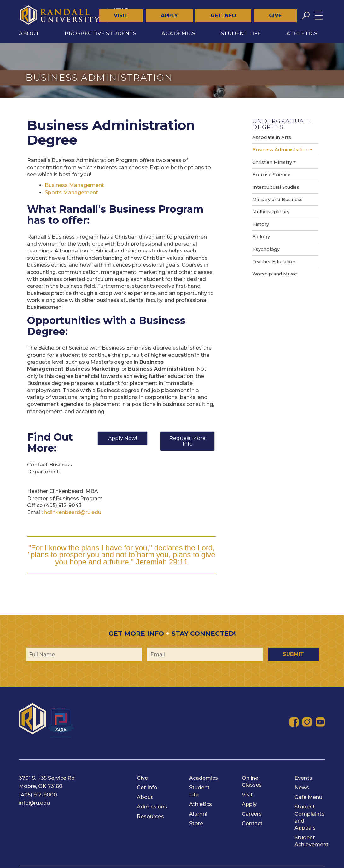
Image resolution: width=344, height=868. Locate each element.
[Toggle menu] (319, 16)
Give (275, 16)
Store (196, 823)
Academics (178, 34)
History (261, 224)
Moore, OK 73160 (41, 786)
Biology (261, 237)
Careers (252, 814)
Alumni (198, 814)
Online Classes (252, 781)
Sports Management (71, 192)
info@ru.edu (34, 803)
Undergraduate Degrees (282, 124)
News (302, 787)
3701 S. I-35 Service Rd (47, 778)
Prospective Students (100, 34)
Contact (252, 823)
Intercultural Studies (276, 187)
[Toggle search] (306, 16)
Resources (150, 816)
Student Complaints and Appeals (309, 817)
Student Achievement (312, 841)
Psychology (266, 249)
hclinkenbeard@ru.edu (73, 512)
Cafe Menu (308, 797)
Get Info (223, 16)
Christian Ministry (272, 162)
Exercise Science (271, 175)
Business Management (74, 185)
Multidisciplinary (271, 212)
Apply (169, 16)
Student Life (241, 34)
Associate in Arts (272, 137)
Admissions (152, 807)
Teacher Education (274, 262)
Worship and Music (274, 274)
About (29, 34)
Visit (121, 16)
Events (303, 778)
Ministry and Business (277, 200)
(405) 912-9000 (38, 795)
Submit (293, 654)
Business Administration (280, 150)
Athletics (302, 34)
